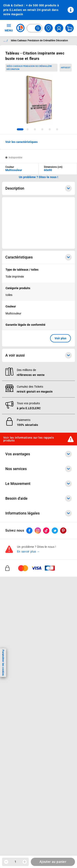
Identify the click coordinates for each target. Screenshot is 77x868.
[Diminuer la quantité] (6, 862)
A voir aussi (38, 355)
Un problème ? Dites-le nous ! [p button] (39, 177)
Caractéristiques (38, 257)
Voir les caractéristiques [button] (21, 142)
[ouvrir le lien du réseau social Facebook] (29, 531)
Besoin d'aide (38, 498)
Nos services (38, 469)
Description (38, 188)
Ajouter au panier (53, 862)
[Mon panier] (70, 28)
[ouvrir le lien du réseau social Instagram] (38, 531)
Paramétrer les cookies (3, 663)
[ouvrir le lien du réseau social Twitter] (55, 531)
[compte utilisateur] (59, 28)
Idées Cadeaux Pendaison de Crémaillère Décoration (29, 68)
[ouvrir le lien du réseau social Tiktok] (46, 531)
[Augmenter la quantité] (25, 862)
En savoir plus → (28, 552)
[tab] (20, 129)
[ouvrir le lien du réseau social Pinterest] (63, 531)
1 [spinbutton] (15, 862)
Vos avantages (38, 454)
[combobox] (34, 28)
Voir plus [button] (60, 338)
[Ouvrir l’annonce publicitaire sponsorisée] (38, 223)
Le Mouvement (38, 484)
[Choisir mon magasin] (49, 28)
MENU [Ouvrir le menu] (9, 28)
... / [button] (5, 41)
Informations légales (38, 513)
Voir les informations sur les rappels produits (29, 439)
